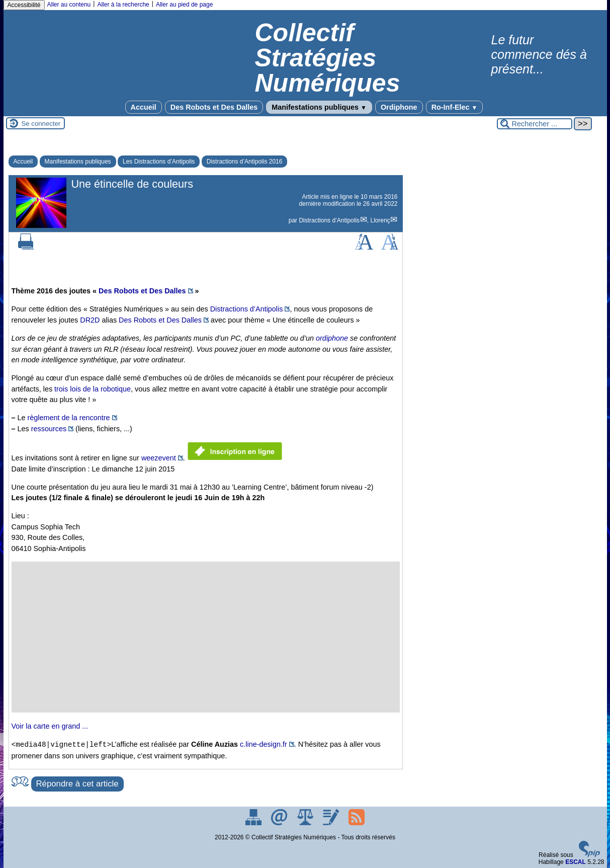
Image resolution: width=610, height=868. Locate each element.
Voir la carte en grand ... (50, 726)
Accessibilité (24, 5)
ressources (49, 429)
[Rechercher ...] (535, 124)
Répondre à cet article (77, 784)
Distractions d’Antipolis (329, 220)
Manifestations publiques (319, 107)
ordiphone (332, 338)
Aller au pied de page (184, 5)
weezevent (159, 458)
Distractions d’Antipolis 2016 (245, 162)
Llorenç (380, 220)
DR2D (90, 320)
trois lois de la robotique (93, 389)
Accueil (144, 107)
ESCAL (576, 862)
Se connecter (41, 124)
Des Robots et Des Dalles (214, 107)
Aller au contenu (69, 5)
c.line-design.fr (264, 745)
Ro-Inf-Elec (455, 107)
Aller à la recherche (123, 5)
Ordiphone (399, 107)
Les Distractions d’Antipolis (159, 162)
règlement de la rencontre (69, 418)
